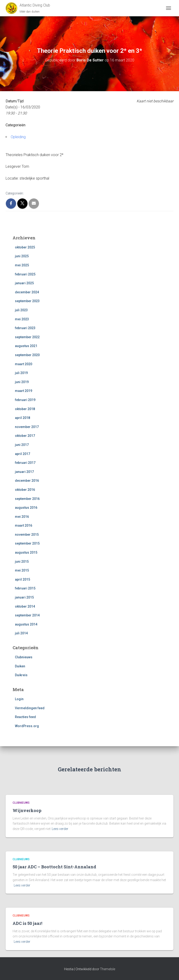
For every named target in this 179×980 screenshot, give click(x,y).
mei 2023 (22, 319)
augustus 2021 (26, 346)
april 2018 (22, 418)
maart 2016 (24, 525)
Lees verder (60, 829)
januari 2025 (24, 283)
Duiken (20, 666)
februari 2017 (25, 463)
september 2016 (27, 499)
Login (19, 699)
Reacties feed (25, 717)
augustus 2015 (26, 552)
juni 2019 (22, 382)
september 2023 (27, 301)
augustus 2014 (26, 624)
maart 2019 (24, 391)
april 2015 (22, 579)
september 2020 (27, 355)
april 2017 (22, 454)
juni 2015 (22, 562)
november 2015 (27, 535)
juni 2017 (22, 445)
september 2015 (27, 543)
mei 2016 (22, 517)
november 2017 (27, 427)
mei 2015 (22, 570)
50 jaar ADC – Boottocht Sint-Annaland (54, 867)
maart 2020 (24, 364)
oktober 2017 (25, 436)
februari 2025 (25, 274)
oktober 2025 (25, 247)
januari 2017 (24, 472)
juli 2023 (21, 310)
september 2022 (27, 337)
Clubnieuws (24, 657)
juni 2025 (22, 256)
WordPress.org (27, 726)
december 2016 (27, 481)
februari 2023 (25, 328)
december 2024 (27, 292)
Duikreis (21, 675)
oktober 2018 (25, 409)
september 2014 (27, 615)
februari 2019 (25, 400)
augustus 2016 (26, 508)
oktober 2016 (25, 490)
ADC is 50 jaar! (27, 923)
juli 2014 (21, 633)
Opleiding (18, 137)
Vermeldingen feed (30, 708)
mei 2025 (22, 265)
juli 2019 (21, 373)
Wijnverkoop (27, 810)
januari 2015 (24, 597)
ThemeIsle (108, 969)
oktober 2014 (25, 606)
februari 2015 (25, 588)
